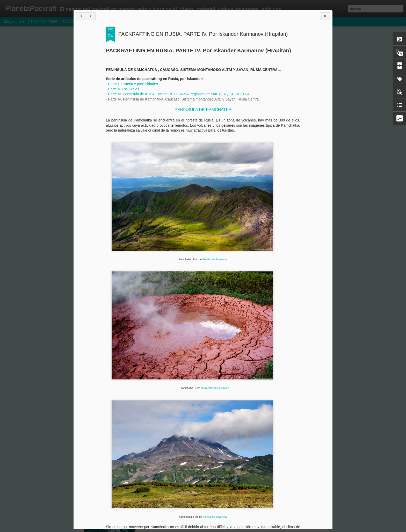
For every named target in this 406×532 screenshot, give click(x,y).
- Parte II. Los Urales (122, 89)
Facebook (68, 21)
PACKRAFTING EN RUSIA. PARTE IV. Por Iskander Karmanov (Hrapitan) (203, 34)
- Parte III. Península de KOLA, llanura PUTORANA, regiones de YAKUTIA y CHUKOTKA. (178, 94)
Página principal (44, 21)
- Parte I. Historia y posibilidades (132, 84)
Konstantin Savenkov (215, 259)
